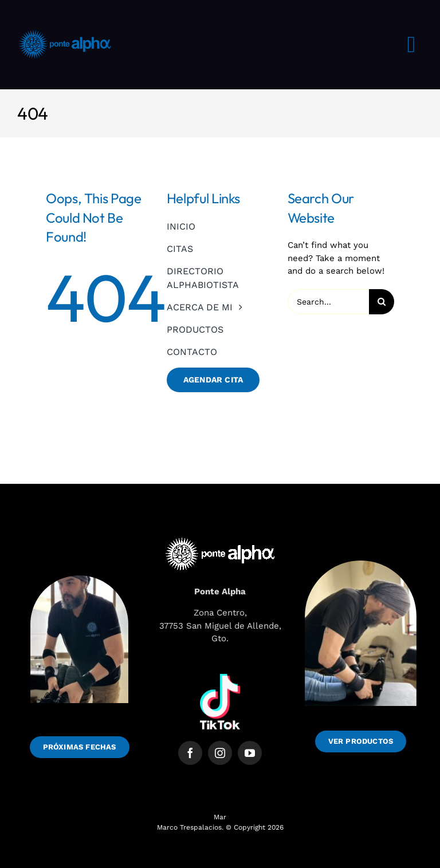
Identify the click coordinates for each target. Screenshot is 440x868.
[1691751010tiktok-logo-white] (220, 678)
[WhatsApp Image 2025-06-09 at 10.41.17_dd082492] (361, 551)
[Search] (382, 302)
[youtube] (250, 753)
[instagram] (220, 753)
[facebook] (190, 753)
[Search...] (329, 302)
